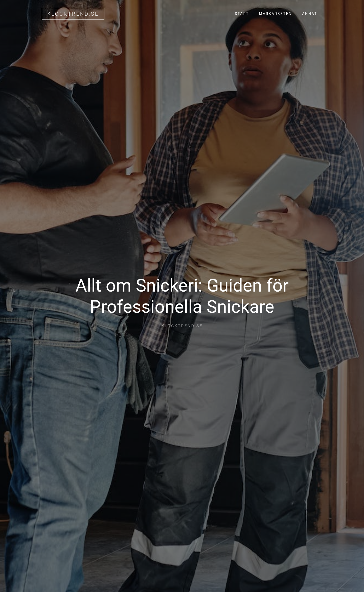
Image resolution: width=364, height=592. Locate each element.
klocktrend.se (73, 14)
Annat (310, 14)
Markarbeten (276, 14)
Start (242, 14)
